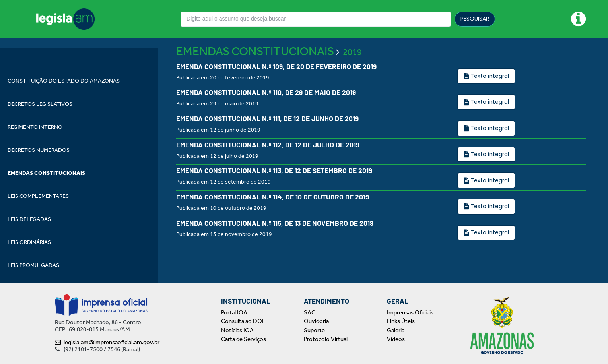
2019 (352, 74)
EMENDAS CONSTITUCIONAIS (255, 72)
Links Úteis (401, 321)
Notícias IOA (237, 330)
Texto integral (489, 97)
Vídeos (396, 339)
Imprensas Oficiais (410, 312)
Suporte (314, 330)
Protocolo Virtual (326, 339)
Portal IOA (234, 312)
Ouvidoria (316, 321)
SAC (310, 312)
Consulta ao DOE (243, 321)
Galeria (396, 330)
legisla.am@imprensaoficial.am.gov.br (107, 342)
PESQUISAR (475, 19)
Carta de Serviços (244, 339)
